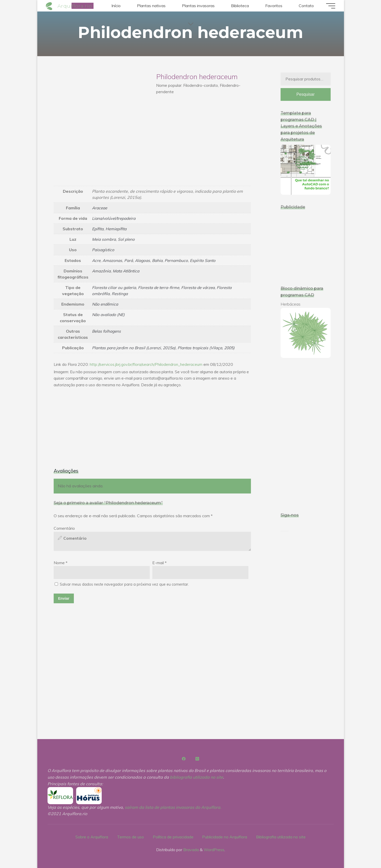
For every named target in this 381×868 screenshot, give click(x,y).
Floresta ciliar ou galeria (115, 287)
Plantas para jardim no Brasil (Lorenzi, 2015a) (136, 347)
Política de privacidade (173, 837)
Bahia (160, 260)
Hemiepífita (117, 229)
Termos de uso (130, 837)
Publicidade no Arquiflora (225, 837)
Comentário (64, 528)
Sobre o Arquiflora (91, 837)
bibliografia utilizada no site (197, 777)
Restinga (121, 293)
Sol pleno (128, 239)
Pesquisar (305, 95)
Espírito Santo (207, 260)
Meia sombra (105, 239)
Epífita (98, 229)
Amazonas (113, 260)
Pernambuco (180, 260)
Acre (96, 260)
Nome (61, 562)
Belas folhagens (107, 331)
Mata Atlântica (128, 271)
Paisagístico (104, 250)
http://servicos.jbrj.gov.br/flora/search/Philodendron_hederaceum (148, 364)
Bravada (190, 849)
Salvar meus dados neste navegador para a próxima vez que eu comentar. (124, 584)
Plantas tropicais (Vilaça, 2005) (212, 347)
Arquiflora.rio (76, 6)
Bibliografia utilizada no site (281, 837)
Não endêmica (106, 304)
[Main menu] (329, 6)
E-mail (159, 562)
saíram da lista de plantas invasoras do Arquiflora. (173, 807)
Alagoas (145, 260)
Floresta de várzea (203, 287)
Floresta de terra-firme (162, 287)
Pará (130, 260)
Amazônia (102, 271)
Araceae (100, 208)
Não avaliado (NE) (109, 314)
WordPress (214, 849)
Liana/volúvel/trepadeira (115, 218)
